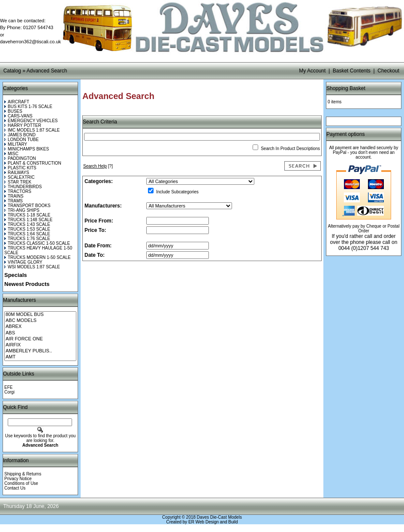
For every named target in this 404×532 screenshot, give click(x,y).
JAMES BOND (20, 135)
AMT (40, 357)
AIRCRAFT (17, 102)
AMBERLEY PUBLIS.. (40, 351)
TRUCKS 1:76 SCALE (27, 239)
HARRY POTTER (23, 125)
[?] (98, 166)
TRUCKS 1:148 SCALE (29, 220)
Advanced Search (47, 71)
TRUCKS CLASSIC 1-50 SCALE (37, 243)
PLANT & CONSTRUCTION (33, 163)
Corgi (9, 392)
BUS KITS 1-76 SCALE (28, 107)
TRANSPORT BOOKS (27, 206)
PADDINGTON (20, 158)
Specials (16, 275)
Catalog (12, 71)
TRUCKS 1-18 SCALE (27, 215)
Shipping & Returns (23, 474)
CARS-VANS (18, 116)
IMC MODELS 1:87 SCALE (32, 130)
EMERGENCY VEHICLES (31, 121)
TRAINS (14, 196)
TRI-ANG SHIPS (22, 210)
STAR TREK (18, 182)
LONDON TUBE (21, 140)
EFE (8, 387)
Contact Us (15, 488)
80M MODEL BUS (40, 315)
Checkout (388, 71)
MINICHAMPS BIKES (27, 149)
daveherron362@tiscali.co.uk (30, 42)
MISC (11, 154)
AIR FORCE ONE (40, 339)
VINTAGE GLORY (23, 262)
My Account (312, 71)
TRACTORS (18, 191)
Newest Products (27, 284)
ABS (40, 333)
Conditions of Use (21, 483)
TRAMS (14, 201)
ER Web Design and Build (213, 522)
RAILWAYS (17, 173)
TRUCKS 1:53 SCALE (27, 229)
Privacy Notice (18, 479)
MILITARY (16, 144)
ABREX (40, 327)
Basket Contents (352, 71)
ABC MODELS (40, 321)
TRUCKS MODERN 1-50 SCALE (38, 257)
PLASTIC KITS (20, 168)
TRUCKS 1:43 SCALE (27, 224)
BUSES (13, 111)
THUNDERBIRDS (23, 187)
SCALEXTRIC (20, 177)
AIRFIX (40, 345)
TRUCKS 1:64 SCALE (27, 234)
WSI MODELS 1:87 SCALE (32, 267)
